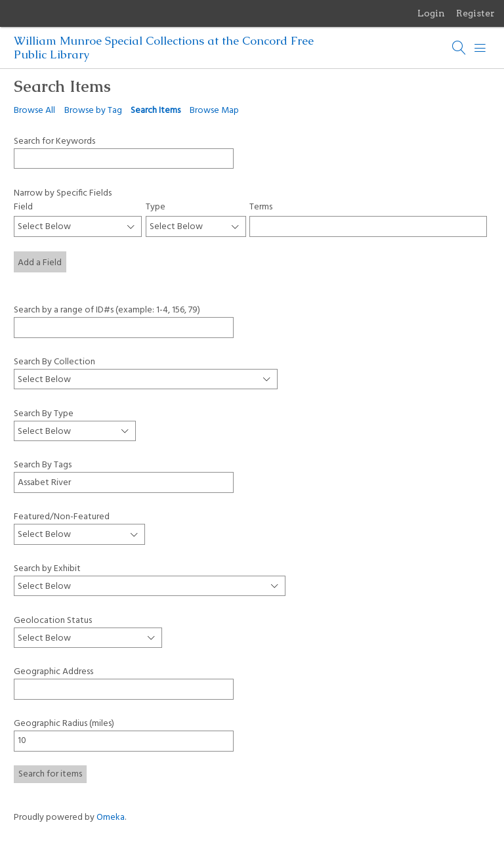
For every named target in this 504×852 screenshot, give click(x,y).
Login (431, 13)
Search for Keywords (54, 141)
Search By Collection (54, 362)
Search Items (156, 111)
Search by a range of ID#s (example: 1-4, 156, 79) (107, 310)
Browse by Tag (93, 111)
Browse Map (214, 111)
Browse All (34, 111)
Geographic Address (53, 672)
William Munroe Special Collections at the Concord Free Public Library (164, 48)
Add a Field (40, 263)
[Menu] (480, 48)
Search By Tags (43, 465)
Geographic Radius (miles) (64, 724)
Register (475, 13)
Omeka (111, 818)
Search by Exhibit (47, 568)
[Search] (459, 48)
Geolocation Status (53, 621)
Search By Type (44, 414)
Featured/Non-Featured (62, 517)
